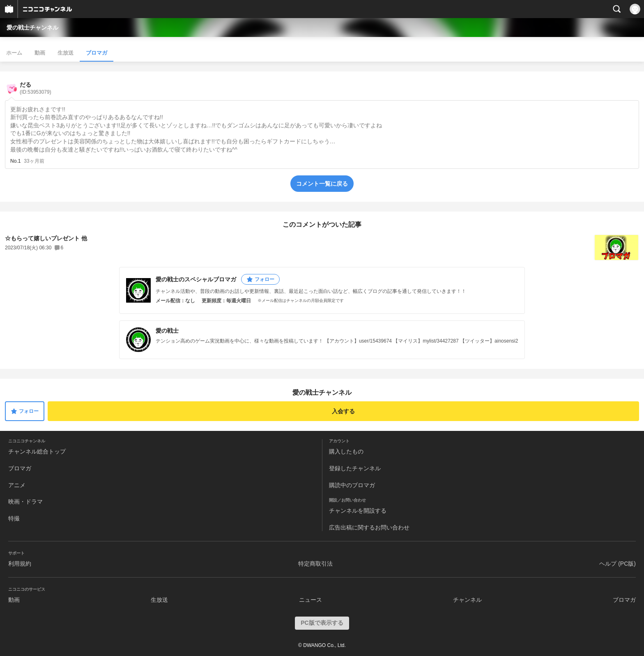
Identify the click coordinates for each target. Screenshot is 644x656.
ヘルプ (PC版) (618, 564)
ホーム (14, 53)
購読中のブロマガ (352, 485)
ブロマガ (97, 53)
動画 (40, 53)
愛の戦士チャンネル (32, 28)
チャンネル (467, 600)
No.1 (15, 161)
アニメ (17, 485)
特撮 (14, 518)
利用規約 (20, 564)
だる (36, 88)
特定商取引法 (315, 564)
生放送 (66, 53)
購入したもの (346, 451)
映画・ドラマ (25, 502)
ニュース (310, 600)
